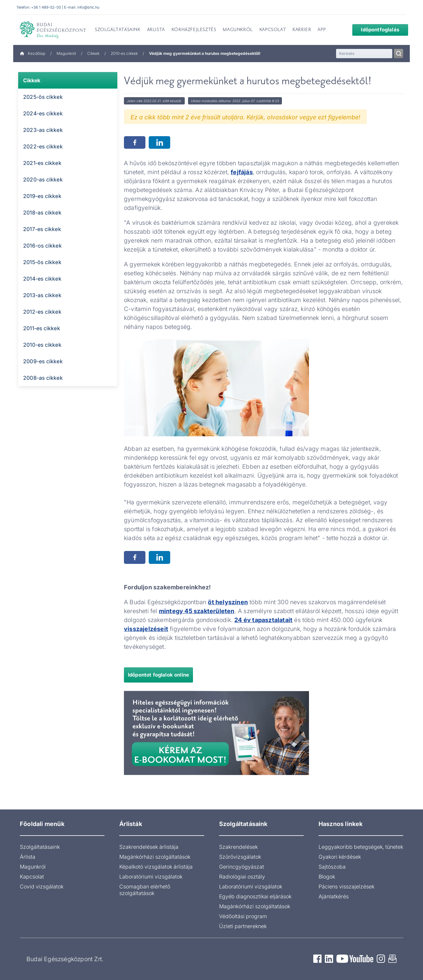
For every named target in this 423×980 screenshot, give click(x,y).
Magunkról (66, 53)
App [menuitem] (322, 30)
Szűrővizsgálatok (240, 857)
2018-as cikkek (42, 213)
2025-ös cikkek (43, 97)
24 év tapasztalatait (263, 620)
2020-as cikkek (43, 179)
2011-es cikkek (42, 328)
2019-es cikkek (42, 196)
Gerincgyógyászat (242, 867)
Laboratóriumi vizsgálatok (151, 877)
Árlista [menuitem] (156, 30)
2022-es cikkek (43, 146)
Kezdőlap (33, 53)
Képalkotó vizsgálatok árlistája (156, 867)
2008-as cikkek (43, 378)
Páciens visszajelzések (346, 886)
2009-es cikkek (43, 361)
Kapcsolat (32, 877)
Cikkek (93, 53)
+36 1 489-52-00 (46, 7)
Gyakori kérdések (340, 857)
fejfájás (242, 172)
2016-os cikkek (42, 246)
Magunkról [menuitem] (238, 30)
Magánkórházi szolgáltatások (155, 857)
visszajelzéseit (146, 629)
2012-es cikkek (42, 312)
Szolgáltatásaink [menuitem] (118, 30)
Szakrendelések (238, 847)
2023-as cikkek (43, 130)
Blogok (327, 877)
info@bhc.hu (88, 7)
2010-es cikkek (124, 53)
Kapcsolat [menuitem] (273, 30)
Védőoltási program (243, 916)
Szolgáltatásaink (40, 847)
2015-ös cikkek (42, 262)
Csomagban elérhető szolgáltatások (145, 890)
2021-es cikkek (42, 163)
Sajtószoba (332, 867)
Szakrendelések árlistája (149, 847)
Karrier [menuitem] (302, 30)
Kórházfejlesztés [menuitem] (194, 30)
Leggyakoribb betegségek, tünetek (361, 847)
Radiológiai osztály (242, 877)
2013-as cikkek (42, 295)
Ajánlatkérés (334, 896)
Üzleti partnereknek (243, 926)
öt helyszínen (228, 602)
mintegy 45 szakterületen (197, 611)
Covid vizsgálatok (42, 886)
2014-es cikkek (42, 279)
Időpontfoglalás (375, 30)
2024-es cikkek (43, 113)
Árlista (28, 857)
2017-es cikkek (42, 229)
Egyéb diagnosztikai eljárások (255, 896)
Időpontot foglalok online (158, 675)
